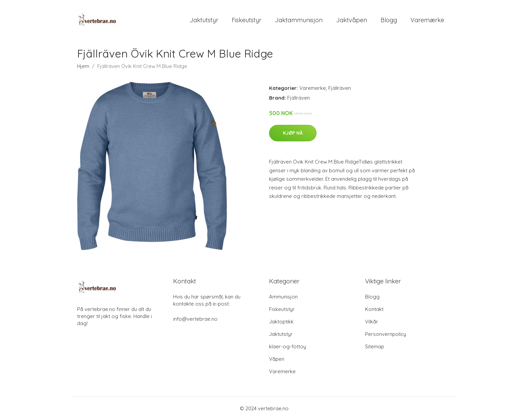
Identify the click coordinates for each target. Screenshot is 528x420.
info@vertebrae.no (195, 319)
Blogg (389, 20)
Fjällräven (340, 88)
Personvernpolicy (386, 334)
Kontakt (374, 309)
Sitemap (375, 346)
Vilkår (372, 322)
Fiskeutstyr (246, 20)
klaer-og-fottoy (288, 346)
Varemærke (427, 20)
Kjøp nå (293, 133)
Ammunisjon (283, 297)
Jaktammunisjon (299, 20)
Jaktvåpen (352, 20)
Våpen (277, 359)
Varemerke (313, 88)
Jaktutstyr (204, 20)
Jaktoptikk (281, 322)
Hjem (83, 66)
